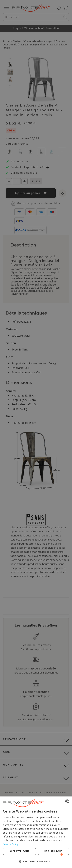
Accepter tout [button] (19, 851)
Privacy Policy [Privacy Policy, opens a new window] (11, 844)
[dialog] (36, 832)
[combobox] (67, 801)
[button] (36, 861)
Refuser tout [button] (54, 851)
